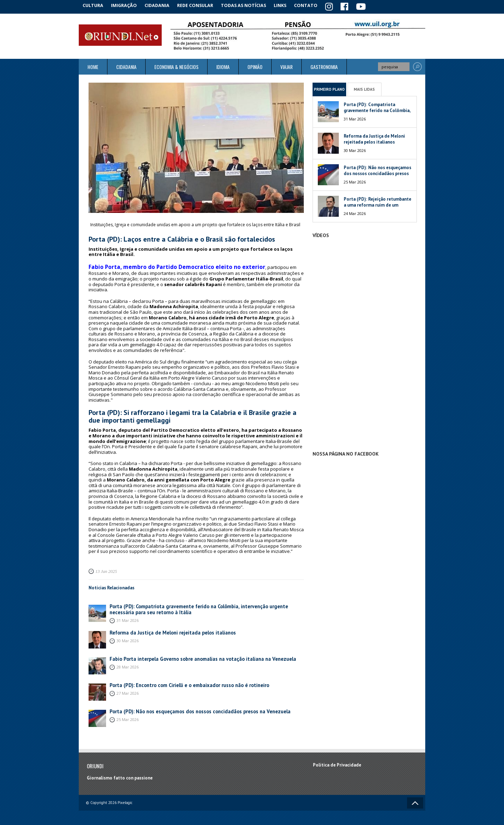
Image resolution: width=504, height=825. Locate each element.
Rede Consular (201, 5)
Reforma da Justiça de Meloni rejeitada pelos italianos (166, 629)
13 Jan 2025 (105, 568)
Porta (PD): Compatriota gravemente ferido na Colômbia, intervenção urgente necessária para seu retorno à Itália (202, 606)
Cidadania (162, 5)
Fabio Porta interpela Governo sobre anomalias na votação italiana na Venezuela (193, 656)
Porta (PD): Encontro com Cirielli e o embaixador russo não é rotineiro (183, 682)
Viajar (286, 66)
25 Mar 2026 (128, 716)
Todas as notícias (250, 5)
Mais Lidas (364, 88)
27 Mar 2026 (128, 690)
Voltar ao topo (415, 800)
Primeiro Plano (329, 88)
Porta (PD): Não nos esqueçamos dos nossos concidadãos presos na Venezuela (190, 708)
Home (93, 66)
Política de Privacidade (337, 762)
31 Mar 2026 (128, 616)
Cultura (94, 5)
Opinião (255, 66)
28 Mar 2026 (128, 663)
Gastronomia (324, 66)
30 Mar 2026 (128, 637)
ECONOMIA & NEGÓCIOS (176, 66)
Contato (315, 5)
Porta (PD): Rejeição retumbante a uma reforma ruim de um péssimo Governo (377, 204)
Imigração (127, 5)
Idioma (223, 66)
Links (288, 5)
